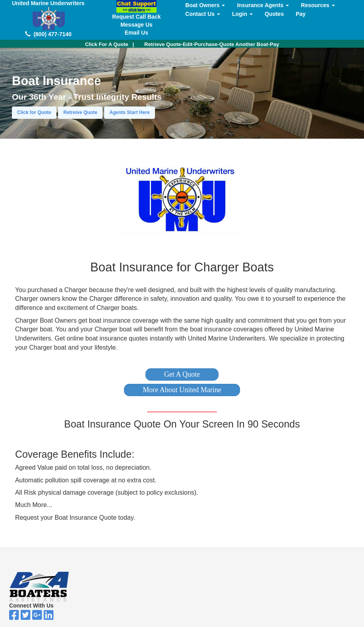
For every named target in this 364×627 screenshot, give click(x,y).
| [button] (109, 44)
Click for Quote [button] (34, 112)
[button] (182, 374)
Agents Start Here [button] (129, 112)
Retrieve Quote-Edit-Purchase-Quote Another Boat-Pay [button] (212, 44)
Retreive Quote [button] (80, 112)
